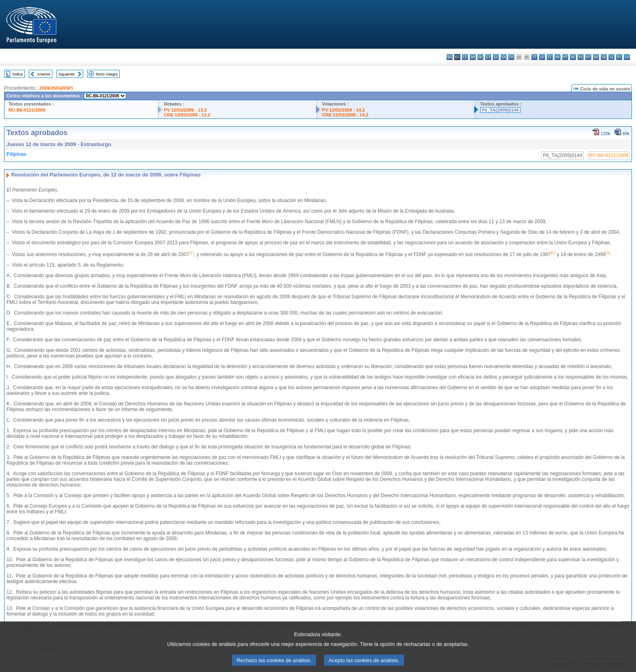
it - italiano (534, 57)
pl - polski (581, 57)
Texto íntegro (106, 74)
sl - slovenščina (611, 57)
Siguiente (67, 74)
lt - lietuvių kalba (550, 57)
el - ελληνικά (496, 57)
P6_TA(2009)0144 (500, 110)
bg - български (450, 57)
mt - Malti (565, 57)
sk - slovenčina (604, 57)
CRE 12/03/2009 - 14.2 (345, 115)
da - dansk (473, 57)
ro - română (596, 57)
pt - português (588, 57)
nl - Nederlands (573, 57)
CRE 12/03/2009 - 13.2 (187, 115)
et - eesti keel (488, 57)
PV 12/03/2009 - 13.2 (185, 110)
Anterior (44, 74)
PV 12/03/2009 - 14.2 (344, 110)
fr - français (511, 57)
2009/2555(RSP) (56, 88)
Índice (18, 74)
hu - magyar (558, 57)
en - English (504, 57)
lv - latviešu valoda (542, 57)
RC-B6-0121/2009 (27, 110)
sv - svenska (627, 57)
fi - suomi (619, 57)
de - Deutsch (480, 57)
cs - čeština (465, 57)
